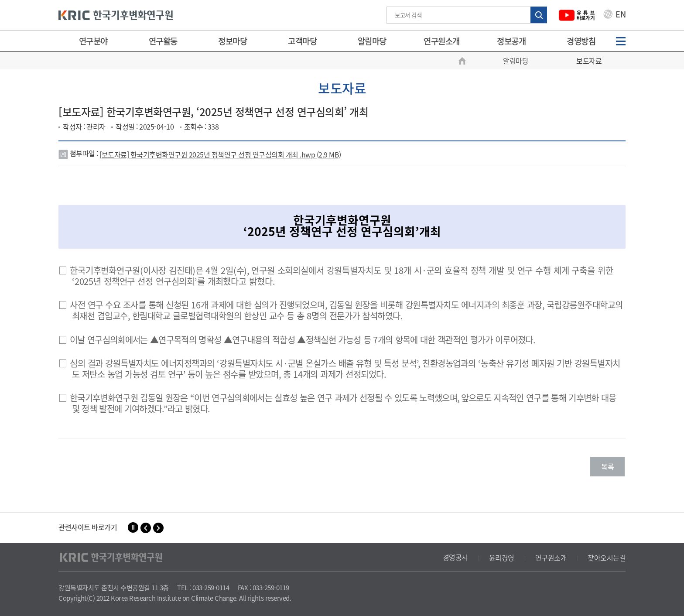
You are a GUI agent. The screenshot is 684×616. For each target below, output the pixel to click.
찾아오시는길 (607, 558)
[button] (146, 528)
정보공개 (511, 41)
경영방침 (581, 41)
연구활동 (163, 41)
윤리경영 (502, 558)
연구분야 (93, 41)
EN (615, 15)
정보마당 (233, 41)
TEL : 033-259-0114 (203, 588)
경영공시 (455, 558)
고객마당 (302, 41)
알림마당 (372, 41)
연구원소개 (442, 41)
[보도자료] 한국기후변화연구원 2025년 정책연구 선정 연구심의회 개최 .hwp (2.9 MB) (220, 154)
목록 (607, 466)
